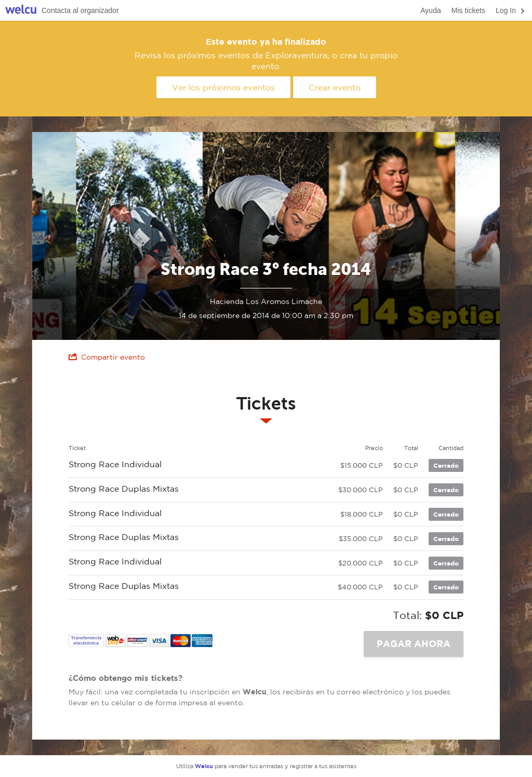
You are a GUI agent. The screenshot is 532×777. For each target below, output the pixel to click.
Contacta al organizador (80, 10)
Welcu (21, 11)
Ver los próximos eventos (223, 87)
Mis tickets (468, 10)
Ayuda (430, 10)
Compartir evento (107, 357)
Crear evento (335, 87)
